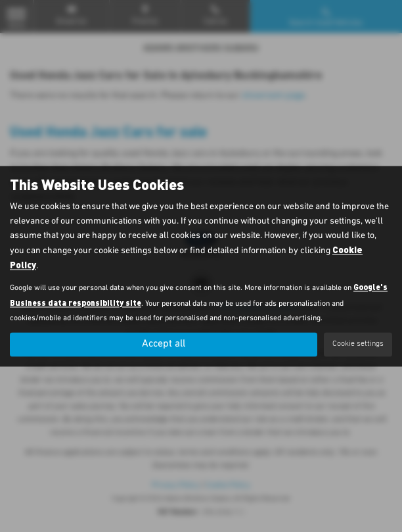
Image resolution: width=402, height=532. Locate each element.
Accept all (164, 344)
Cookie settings (358, 344)
